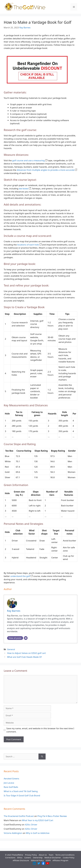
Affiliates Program (60, 860)
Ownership (38, 858)
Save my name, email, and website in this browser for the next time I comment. (40, 730)
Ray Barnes (25, 27)
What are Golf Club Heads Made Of (24, 657)
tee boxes (25, 189)
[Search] (42, 757)
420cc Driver (31, 825)
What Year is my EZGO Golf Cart (38, 820)
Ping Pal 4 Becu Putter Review (52, 816)
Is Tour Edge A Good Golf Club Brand (22, 795)
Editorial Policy (37, 860)
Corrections (10, 858)
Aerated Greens (11, 779)
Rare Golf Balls (11, 787)
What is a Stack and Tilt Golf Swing (21, 791)
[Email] (26, 638)
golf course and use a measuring (30, 160)
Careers (28, 858)
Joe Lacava (9, 783)
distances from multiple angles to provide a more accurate (47, 170)
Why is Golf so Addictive (38, 833)
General (11, 649)
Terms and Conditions (65, 855)
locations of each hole (29, 245)
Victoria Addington (13, 833)
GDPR (48, 860)
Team (51, 855)
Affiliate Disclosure (21, 860)
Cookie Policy (69, 858)
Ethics (20, 858)
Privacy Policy (31, 855)
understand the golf (21, 576)
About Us (43, 855)
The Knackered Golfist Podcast (19, 816)
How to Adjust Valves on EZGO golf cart (26, 653)
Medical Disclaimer (53, 858)
